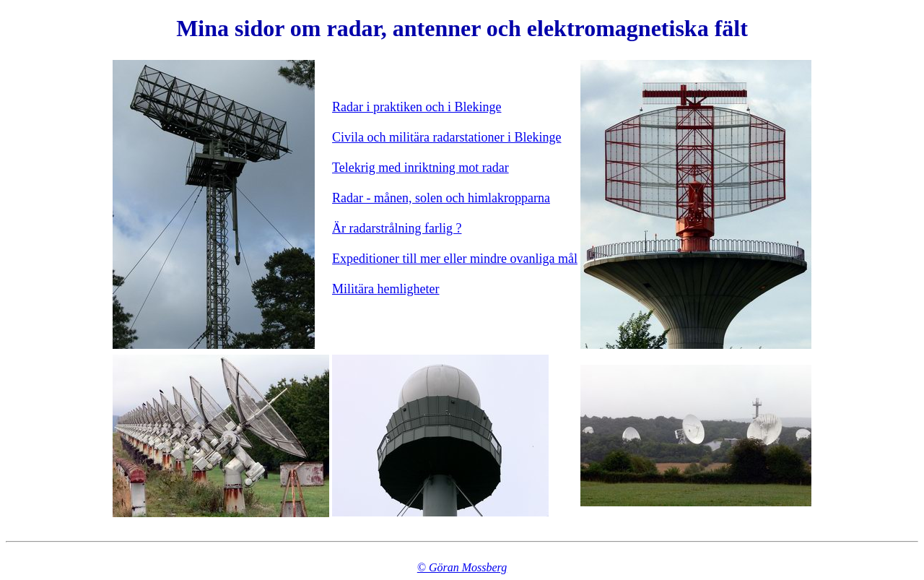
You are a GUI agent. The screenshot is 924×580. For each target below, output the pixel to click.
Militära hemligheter (385, 289)
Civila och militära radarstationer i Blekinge (446, 137)
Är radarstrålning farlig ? (397, 228)
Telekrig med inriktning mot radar (420, 168)
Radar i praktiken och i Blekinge (417, 107)
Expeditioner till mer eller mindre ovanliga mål (455, 259)
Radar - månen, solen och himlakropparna (441, 198)
